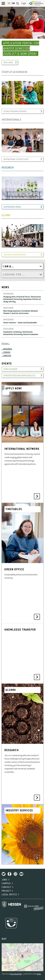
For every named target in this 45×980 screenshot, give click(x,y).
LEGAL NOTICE (9, 895)
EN (14, 3)
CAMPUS (6, 883)
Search (18, 3)
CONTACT (6, 887)
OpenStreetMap (16, 974)
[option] (22, 34)
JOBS (4, 880)
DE (9, 3)
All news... (6, 343)
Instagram (15, 874)
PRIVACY (6, 891)
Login (24, 3)
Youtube (21, 874)
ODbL (39, 974)
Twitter (4, 874)
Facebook (9, 874)
